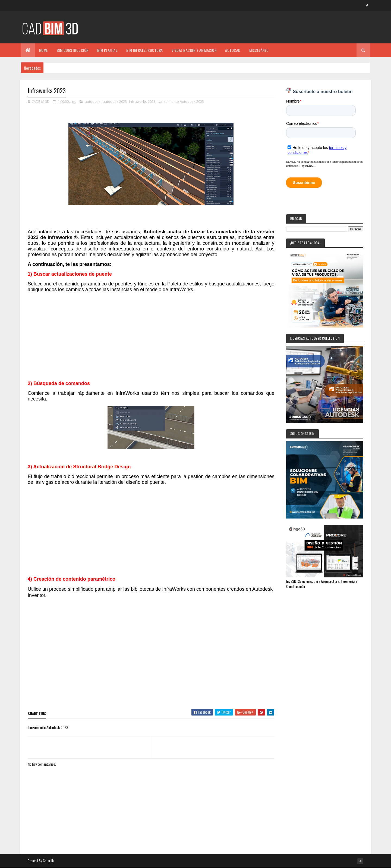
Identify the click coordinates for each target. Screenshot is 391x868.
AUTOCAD (233, 50)
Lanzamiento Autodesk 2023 (181, 101)
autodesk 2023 (115, 101)
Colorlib (48, 861)
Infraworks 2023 (142, 101)
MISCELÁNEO (259, 50)
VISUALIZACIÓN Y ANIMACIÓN (194, 50)
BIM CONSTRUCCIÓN (73, 50)
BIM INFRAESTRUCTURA (145, 50)
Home (44, 50)
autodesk (93, 101)
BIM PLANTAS (108, 50)
